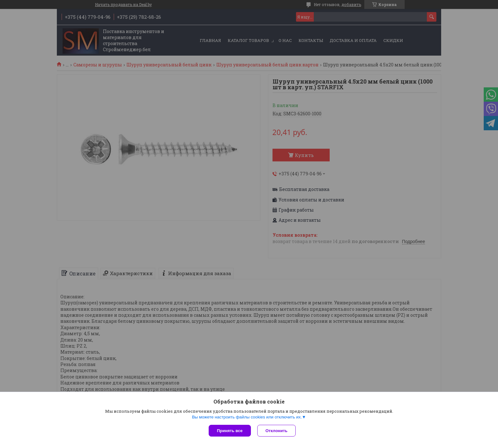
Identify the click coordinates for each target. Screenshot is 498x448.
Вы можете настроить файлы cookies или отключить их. (247, 417)
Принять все (230, 431)
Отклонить (276, 431)
